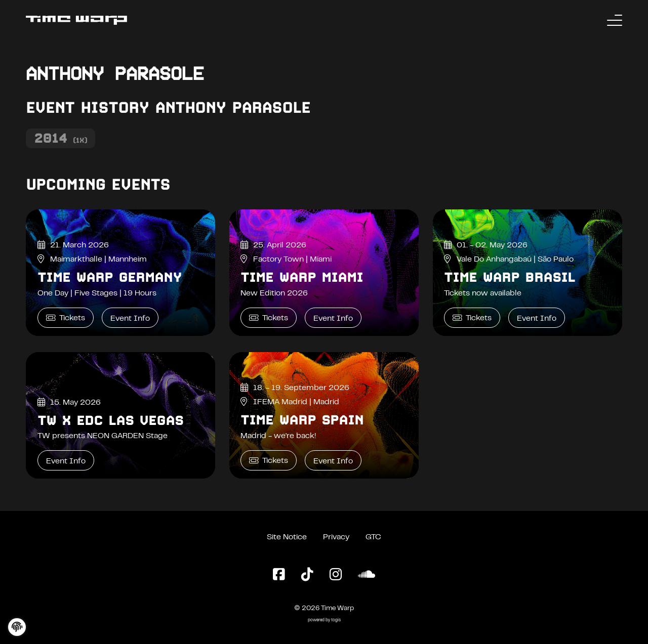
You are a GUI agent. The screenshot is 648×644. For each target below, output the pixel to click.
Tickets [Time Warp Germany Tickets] (66, 318)
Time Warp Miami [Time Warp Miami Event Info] (302, 277)
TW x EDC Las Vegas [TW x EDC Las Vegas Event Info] (110, 420)
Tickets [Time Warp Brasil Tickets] (472, 318)
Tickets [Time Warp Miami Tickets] (269, 318)
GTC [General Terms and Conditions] (373, 537)
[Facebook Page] (279, 575)
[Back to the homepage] (76, 20)
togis (336, 620)
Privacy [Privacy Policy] (336, 537)
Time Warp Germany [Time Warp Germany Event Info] (110, 277)
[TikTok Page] (307, 575)
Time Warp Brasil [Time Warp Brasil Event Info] (510, 277)
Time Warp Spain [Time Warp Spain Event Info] (302, 420)
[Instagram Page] (336, 575)
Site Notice (287, 537)
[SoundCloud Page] (367, 575)
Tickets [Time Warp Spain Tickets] (269, 461)
